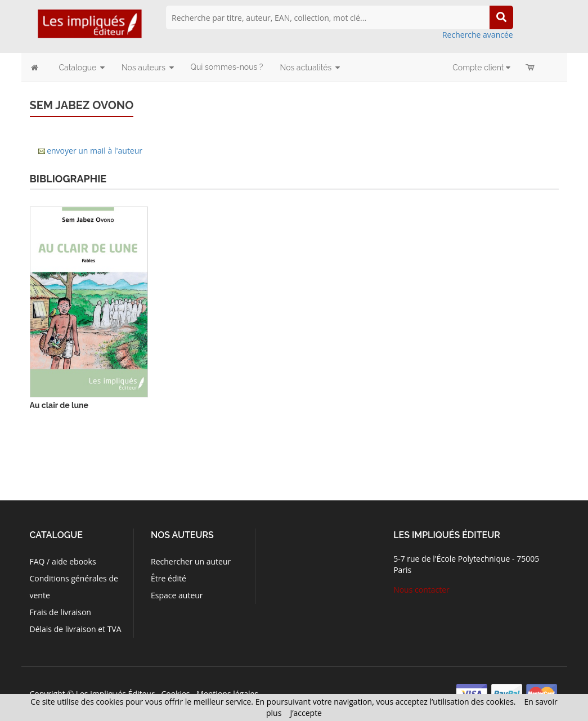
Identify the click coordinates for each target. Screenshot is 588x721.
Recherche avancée (478, 35)
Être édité (169, 578)
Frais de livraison (60, 612)
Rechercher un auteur (191, 561)
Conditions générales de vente (74, 587)
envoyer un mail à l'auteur (95, 151)
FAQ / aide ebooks (63, 561)
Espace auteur (177, 595)
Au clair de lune (59, 405)
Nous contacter (421, 590)
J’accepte (306, 713)
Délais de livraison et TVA (76, 629)
